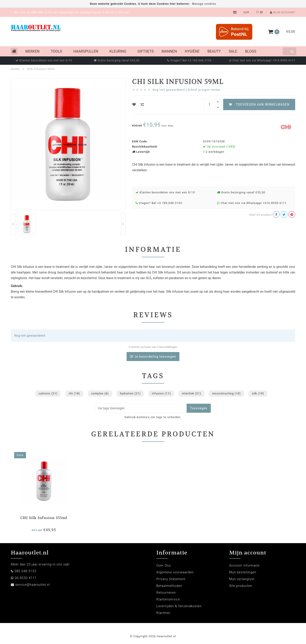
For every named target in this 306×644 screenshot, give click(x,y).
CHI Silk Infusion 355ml (44, 518)
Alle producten (241, 586)
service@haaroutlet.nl (32, 585)
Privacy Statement (171, 579)
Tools (56, 51)
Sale (233, 51)
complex (100, 393)
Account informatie (245, 565)
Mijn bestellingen (243, 572)
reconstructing (226, 393)
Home (15, 69)
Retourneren (166, 593)
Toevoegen (199, 408)
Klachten (163, 613)
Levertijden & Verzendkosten (179, 606)
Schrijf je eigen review (204, 90)
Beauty (214, 51)
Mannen (169, 51)
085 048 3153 (25, 571)
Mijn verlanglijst (242, 579)
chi (74, 393)
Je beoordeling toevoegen (153, 357)
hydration (130, 393)
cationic (48, 393)
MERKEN (32, 51)
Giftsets (146, 51)
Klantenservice (168, 599)
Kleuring (118, 51)
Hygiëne (192, 51)
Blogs (251, 51)
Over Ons (164, 565)
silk (258, 393)
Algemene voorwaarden (175, 572)
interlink (191, 393)
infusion (161, 393)
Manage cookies (204, 4)
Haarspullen (86, 51)
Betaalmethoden (169, 586)
